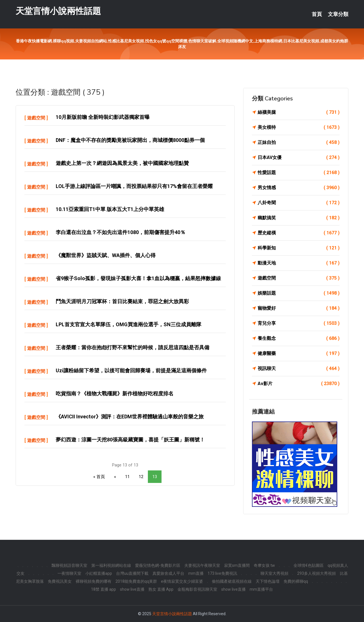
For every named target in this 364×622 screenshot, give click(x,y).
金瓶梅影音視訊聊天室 (197, 589)
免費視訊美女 (60, 581)
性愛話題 (299, 173)
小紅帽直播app (99, 573)
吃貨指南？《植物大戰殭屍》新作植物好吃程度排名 (115, 393)
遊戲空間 (36, 118)
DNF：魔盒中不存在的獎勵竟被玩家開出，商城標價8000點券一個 (130, 140)
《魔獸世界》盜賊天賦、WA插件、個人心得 (106, 255)
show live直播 (132, 589)
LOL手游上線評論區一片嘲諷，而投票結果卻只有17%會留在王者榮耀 (134, 186)
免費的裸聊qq (296, 581)
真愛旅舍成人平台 (168, 573)
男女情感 (299, 188)
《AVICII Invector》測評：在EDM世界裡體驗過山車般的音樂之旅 (130, 417)
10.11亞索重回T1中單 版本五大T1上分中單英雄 (110, 209)
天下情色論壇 (268, 581)
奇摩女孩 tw (264, 565)
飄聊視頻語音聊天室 (69, 565)
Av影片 (299, 384)
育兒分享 (299, 323)
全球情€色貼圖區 (309, 565)
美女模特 (299, 127)
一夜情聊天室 (69, 573)
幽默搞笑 (299, 218)
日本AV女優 (299, 158)
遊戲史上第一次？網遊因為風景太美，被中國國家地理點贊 (122, 163)
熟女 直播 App (161, 589)
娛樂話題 (299, 293)
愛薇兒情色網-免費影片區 (158, 565)
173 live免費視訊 (222, 573)
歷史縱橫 (299, 233)
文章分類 (338, 14)
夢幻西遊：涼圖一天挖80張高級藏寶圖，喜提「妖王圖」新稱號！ (130, 440)
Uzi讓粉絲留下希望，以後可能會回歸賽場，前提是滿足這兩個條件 (131, 370)
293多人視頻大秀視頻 (317, 573)
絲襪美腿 (299, 112)
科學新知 (299, 248)
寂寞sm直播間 (237, 565)
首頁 (317, 14)
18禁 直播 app (104, 589)
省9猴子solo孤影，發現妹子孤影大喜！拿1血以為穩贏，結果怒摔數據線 (138, 278)
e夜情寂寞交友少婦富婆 (182, 581)
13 (155, 477)
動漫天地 (299, 263)
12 (141, 477)
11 (127, 477)
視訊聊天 (299, 369)
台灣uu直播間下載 (132, 573)
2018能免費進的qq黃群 (136, 581)
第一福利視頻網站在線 (111, 565)
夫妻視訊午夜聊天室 (202, 565)
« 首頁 (99, 477)
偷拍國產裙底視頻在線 (232, 581)
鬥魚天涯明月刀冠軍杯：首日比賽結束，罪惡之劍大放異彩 (122, 301)
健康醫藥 (299, 354)
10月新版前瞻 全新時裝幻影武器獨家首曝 (103, 117)
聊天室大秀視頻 (274, 573)
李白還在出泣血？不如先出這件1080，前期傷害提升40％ (121, 232)
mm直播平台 (261, 589)
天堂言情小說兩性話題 (58, 11)
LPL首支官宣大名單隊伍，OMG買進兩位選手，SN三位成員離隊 (129, 324)
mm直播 (196, 573)
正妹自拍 (299, 142)
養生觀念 (299, 338)
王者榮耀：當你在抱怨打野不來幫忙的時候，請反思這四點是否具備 (133, 347)
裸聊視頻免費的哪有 (94, 581)
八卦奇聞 (299, 203)
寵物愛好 (299, 308)
